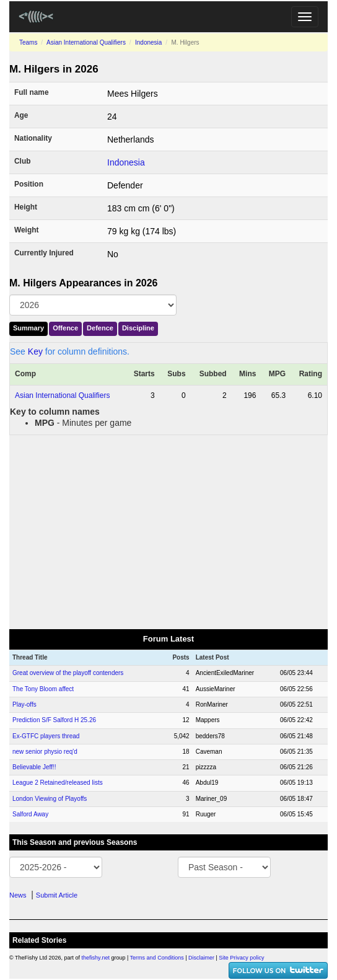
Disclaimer (201, 958)
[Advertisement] (168, 531)
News (18, 895)
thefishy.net (96, 958)
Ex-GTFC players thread (46, 736)
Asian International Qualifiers (86, 42)
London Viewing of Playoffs (50, 799)
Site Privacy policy (241, 958)
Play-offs (24, 704)
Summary (28, 328)
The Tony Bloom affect (43, 689)
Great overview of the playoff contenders (68, 673)
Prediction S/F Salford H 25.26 (54, 720)
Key (35, 351)
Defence (100, 328)
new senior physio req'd (45, 752)
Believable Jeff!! (34, 767)
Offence (65, 328)
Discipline (138, 328)
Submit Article (57, 895)
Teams (28, 42)
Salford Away (30, 814)
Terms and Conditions (157, 958)
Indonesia (148, 42)
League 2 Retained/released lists (58, 783)
